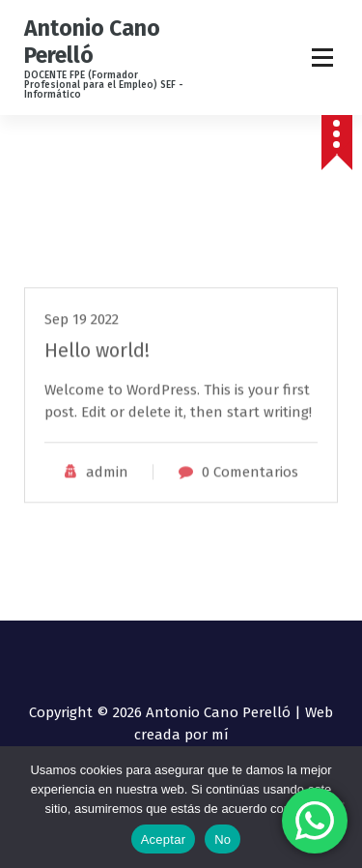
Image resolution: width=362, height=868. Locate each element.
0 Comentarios (250, 503)
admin (107, 503)
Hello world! (97, 381)
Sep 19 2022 (82, 350)
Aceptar (164, 839)
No (223, 839)
